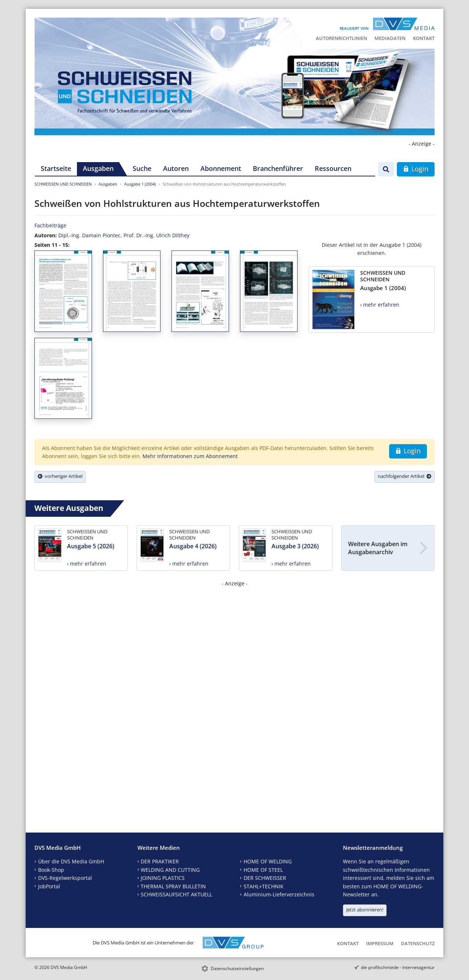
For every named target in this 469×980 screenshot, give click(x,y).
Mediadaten (390, 38)
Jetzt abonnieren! (365, 910)
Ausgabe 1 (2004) (140, 184)
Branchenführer (278, 168)
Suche (142, 168)
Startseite (56, 168)
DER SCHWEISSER (265, 878)
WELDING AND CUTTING (170, 870)
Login (416, 169)
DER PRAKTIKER (160, 861)
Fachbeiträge (50, 225)
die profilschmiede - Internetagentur (398, 967)
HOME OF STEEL (263, 870)
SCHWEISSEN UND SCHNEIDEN (63, 184)
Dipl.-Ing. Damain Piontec (89, 235)
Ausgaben (98, 168)
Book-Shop (51, 870)
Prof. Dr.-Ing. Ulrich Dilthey (156, 235)
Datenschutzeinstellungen (237, 968)
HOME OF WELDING (268, 861)
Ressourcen (333, 168)
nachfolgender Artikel (405, 476)
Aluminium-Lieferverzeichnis (279, 894)
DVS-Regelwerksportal (65, 878)
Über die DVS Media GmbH (71, 861)
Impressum (380, 943)
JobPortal (49, 886)
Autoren (176, 168)
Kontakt (424, 38)
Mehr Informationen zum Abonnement (190, 456)
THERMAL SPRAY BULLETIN (173, 886)
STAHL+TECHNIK (264, 886)
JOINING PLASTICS (163, 878)
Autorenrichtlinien (341, 38)
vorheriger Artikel (60, 476)
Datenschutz (418, 943)
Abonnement (221, 168)
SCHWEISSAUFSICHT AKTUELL (176, 894)
